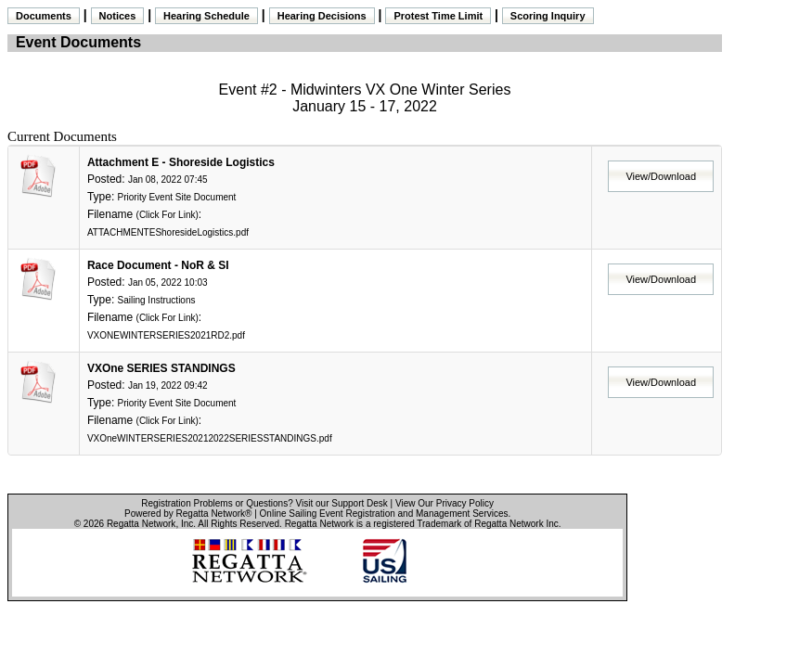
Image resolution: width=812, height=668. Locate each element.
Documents (44, 16)
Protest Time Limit (438, 16)
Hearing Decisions (322, 16)
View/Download (661, 176)
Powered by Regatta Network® (188, 514)
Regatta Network (141, 524)
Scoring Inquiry (548, 16)
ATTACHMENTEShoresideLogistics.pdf (168, 232)
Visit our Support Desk (342, 503)
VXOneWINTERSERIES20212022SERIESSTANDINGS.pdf (210, 438)
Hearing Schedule (206, 16)
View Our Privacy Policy (445, 503)
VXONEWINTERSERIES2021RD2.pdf (166, 335)
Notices (118, 16)
